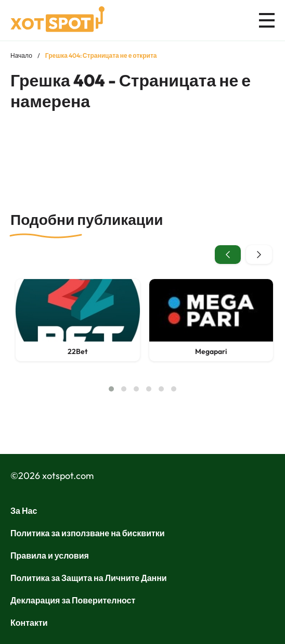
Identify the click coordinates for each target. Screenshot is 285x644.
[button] (111, 389)
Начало (21, 55)
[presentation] (228, 255)
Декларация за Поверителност (73, 600)
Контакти (29, 623)
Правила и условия (50, 555)
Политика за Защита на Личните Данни (89, 578)
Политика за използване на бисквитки (88, 533)
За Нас (24, 511)
